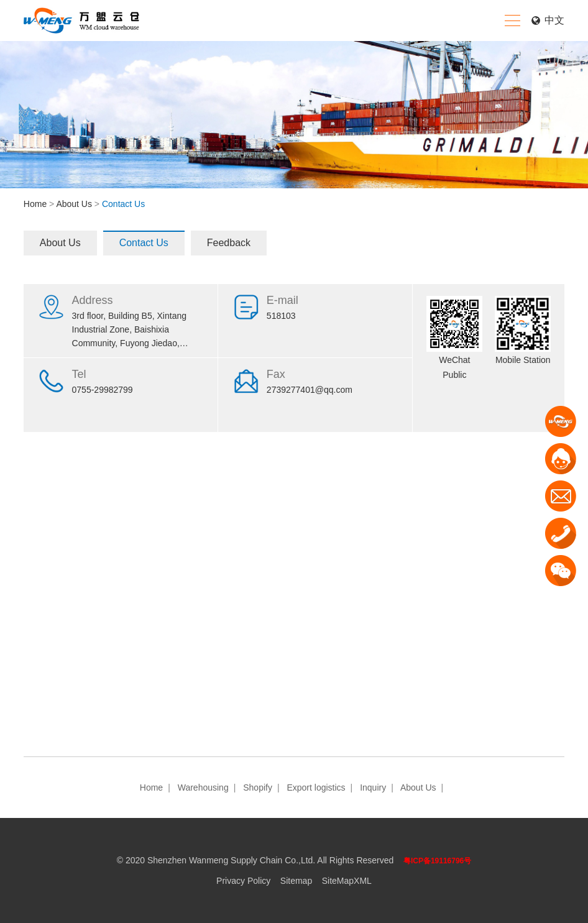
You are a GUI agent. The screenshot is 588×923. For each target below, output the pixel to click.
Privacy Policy (243, 881)
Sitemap (296, 881)
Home (35, 204)
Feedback (229, 243)
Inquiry (373, 788)
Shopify (258, 788)
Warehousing (203, 788)
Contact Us (144, 243)
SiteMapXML (347, 881)
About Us (74, 204)
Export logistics (316, 788)
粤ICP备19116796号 (437, 861)
